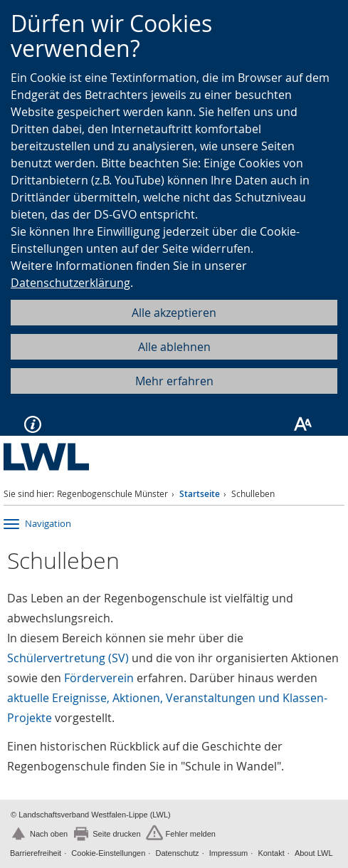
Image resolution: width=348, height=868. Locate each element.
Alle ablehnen (174, 347)
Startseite (200, 494)
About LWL (314, 853)
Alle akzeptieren (174, 313)
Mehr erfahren (174, 381)
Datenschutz (177, 853)
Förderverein (99, 678)
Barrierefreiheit (36, 853)
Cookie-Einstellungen (108, 853)
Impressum (228, 853)
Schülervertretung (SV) (68, 658)
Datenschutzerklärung (70, 283)
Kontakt (271, 853)
